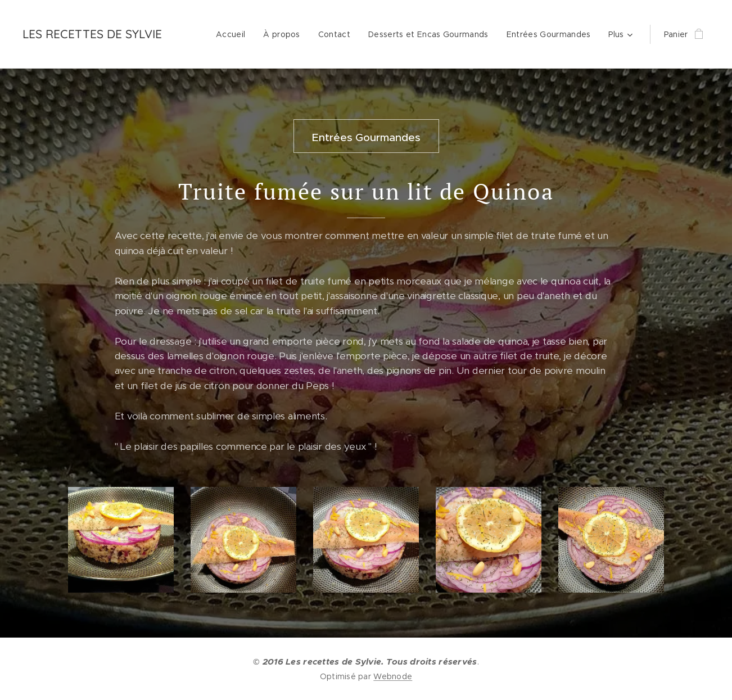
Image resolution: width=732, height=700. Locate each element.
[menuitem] (234, 34)
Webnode (393, 676)
